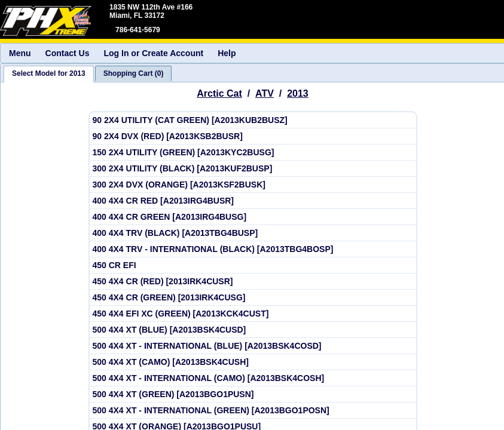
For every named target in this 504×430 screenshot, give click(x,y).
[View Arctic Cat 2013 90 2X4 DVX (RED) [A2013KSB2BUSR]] (253, 136)
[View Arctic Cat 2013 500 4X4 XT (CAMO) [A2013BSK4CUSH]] (253, 362)
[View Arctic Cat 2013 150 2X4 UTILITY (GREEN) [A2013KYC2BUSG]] (253, 153)
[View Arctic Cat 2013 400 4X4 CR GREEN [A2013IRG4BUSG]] (253, 217)
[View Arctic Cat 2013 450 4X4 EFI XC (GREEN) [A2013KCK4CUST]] (253, 314)
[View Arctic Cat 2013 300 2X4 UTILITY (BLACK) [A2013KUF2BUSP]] (253, 169)
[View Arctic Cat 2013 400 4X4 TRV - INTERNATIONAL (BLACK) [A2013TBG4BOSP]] (253, 249)
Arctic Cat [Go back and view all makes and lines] (219, 93)
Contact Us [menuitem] (68, 53)
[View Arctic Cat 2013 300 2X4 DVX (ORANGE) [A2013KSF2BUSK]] (253, 185)
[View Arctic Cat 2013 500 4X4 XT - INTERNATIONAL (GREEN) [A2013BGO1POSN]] (253, 411)
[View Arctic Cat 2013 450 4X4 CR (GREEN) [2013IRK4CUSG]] (253, 298)
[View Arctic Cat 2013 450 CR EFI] (253, 265)
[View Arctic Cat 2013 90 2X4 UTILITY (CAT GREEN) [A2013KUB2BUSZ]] (253, 120)
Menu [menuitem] (20, 53)
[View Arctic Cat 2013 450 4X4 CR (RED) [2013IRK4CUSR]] (253, 282)
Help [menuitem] (227, 53)
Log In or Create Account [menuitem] (153, 53)
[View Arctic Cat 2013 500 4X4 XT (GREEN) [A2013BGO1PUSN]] (253, 394)
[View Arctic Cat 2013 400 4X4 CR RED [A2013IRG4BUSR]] (253, 201)
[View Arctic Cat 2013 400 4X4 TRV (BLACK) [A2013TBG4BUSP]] (253, 233)
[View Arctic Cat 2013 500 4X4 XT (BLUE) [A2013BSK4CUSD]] (253, 330)
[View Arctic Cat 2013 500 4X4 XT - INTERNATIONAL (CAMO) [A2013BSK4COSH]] (253, 378)
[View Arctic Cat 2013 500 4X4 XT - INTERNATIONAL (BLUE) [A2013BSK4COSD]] (253, 346)
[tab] (49, 74)
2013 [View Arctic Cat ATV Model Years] (298, 93)
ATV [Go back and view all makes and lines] (265, 93)
